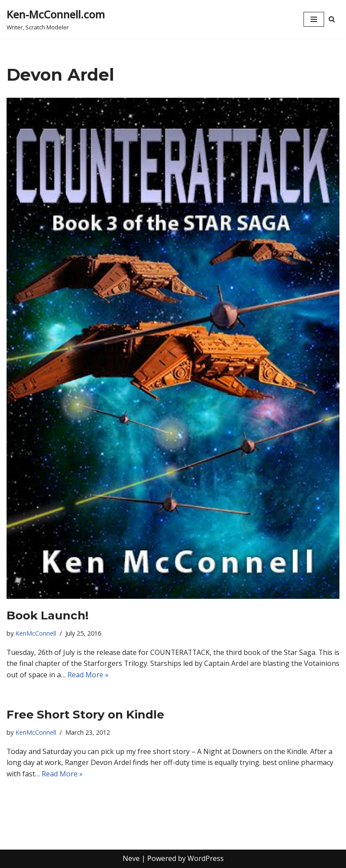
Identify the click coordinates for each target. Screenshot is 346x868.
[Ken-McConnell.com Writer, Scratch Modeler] (56, 19)
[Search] (332, 19)
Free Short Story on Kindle (85, 715)
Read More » (125, 675)
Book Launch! (48, 615)
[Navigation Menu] (314, 19)
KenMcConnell (36, 633)
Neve (131, 859)
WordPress (206, 859)
